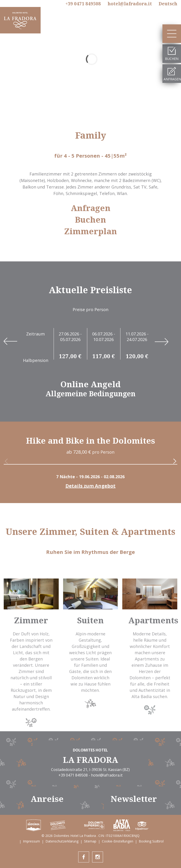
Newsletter (134, 799)
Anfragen (91, 208)
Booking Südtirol (151, 841)
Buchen (90, 220)
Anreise (47, 799)
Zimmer (31, 620)
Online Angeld (90, 384)
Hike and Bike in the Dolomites (90, 441)
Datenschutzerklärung (62, 841)
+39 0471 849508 (83, 4)
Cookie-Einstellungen (118, 841)
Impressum (31, 841)
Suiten (90, 620)
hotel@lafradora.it (130, 4)
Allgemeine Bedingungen (90, 394)
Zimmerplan (91, 231)
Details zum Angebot (90, 486)
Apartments (153, 620)
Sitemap (90, 841)
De (168, 4)
